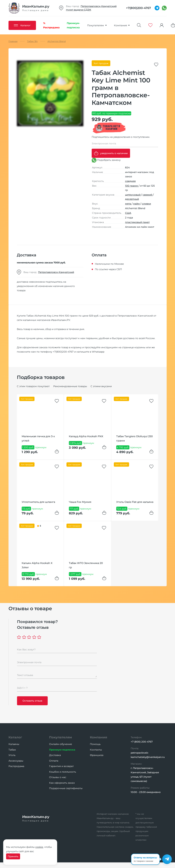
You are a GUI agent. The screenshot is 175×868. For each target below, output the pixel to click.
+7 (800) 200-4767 (142, 742)
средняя (130, 181)
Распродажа (16, 766)
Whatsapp (98, 352)
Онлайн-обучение (61, 744)
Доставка (55, 755)
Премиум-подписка (62, 750)
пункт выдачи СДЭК (79, 10)
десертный (132, 199)
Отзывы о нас (58, 777)
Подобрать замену (106, 160)
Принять (13, 856)
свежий (148, 195)
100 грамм (132, 186)
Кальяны (14, 744)
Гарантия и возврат (61, 766)
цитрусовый (133, 195)
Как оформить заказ (62, 783)
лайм (137, 204)
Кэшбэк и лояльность (63, 772)
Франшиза (97, 755)
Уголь (12, 755)
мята (128, 204)
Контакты (96, 750)
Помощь (95, 744)
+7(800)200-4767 (63, 352)
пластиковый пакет (137, 222)
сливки (146, 204)
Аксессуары (16, 761)
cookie (39, 847)
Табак (12, 750)
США (128, 213)
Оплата (54, 761)
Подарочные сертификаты (66, 788)
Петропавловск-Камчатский (99, 6)
